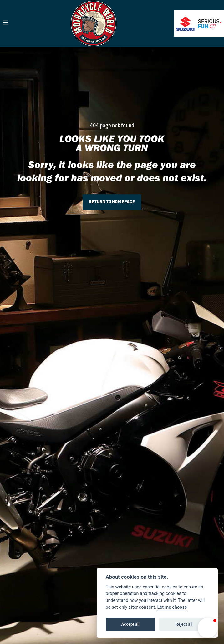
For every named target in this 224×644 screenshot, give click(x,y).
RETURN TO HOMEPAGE (112, 202)
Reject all (184, 624)
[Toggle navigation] (5, 23)
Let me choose (172, 607)
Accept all (130, 624)
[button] (208, 628)
